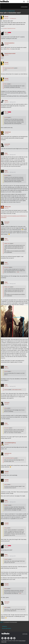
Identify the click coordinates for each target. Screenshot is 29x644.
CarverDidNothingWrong (10, 443)
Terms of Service (22, 641)
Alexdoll (6, 17)
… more (17, 272)
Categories (24, 7)
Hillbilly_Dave (8, 207)
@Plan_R (9, 49)
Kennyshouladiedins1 (9, 43)
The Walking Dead (13, 19)
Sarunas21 (7, 222)
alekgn (6, 153)
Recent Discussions (6, 628)
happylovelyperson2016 (10, 54)
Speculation (5, 28)
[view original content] (16, 390)
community (25, 634)
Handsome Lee (8, 453)
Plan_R (6, 32)
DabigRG (7, 471)
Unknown (6, 390)
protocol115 (7, 144)
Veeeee (6, 101)
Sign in (2, 622)
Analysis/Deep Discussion (11, 28)
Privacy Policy (4, 642)
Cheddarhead (8, 132)
